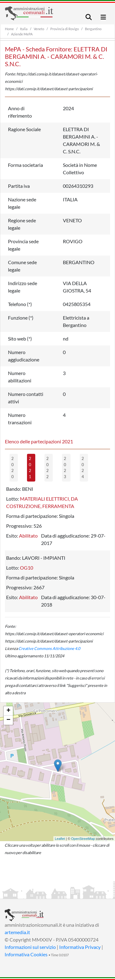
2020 (13, 468)
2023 (65, 468)
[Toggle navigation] (89, 17)
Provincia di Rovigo (65, 29)
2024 (83, 468)
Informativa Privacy (80, 947)
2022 (48, 468)
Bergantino (93, 29)
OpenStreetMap (83, 839)
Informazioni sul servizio (30, 947)
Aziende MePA (22, 34)
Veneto (39, 29)
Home (9, 29)
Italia (24, 29)
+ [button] (8, 711)
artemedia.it (17, 932)
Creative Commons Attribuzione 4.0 (49, 648)
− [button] (8, 720)
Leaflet (60, 839)
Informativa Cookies (26, 954)
